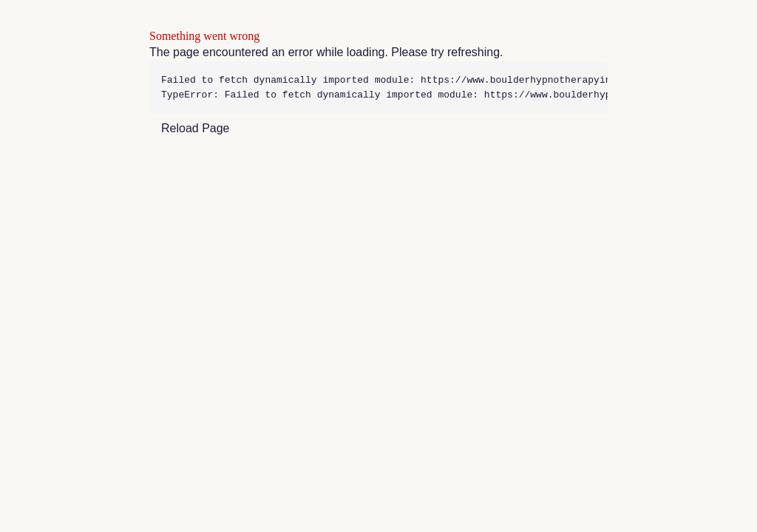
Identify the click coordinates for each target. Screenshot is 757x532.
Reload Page (196, 128)
